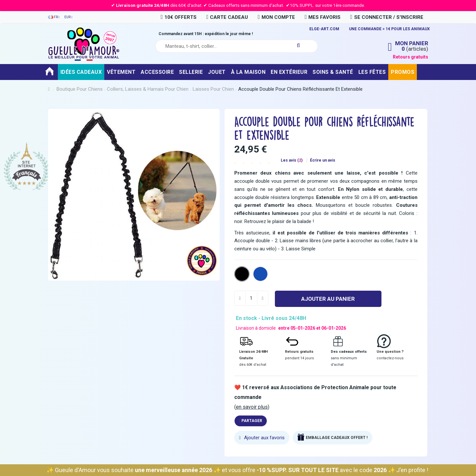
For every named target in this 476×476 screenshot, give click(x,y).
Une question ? (390, 352)
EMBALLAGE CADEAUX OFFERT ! (337, 438)
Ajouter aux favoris (262, 438)
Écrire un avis (323, 160)
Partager (251, 421)
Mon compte (276, 17)
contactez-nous (390, 358)
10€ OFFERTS (178, 17)
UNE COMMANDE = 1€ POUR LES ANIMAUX (389, 29)
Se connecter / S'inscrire (387, 17)
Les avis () (292, 160)
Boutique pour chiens (80, 89)
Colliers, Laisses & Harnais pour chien (148, 89)
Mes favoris (323, 17)
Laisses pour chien (213, 89)
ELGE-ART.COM (324, 29)
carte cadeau (227, 17)
